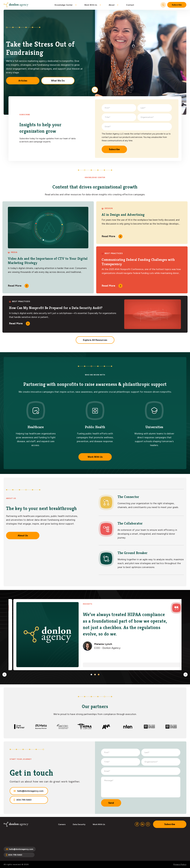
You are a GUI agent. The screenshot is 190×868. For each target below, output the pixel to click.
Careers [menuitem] (62, 824)
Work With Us (95, 457)
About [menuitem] (112, 5)
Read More (15, 286)
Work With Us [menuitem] (91, 5)
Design (109, 208)
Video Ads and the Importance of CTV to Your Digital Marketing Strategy (48, 261)
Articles (23, 81)
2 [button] (95, 675)
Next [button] (186, 675)
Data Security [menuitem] (79, 824)
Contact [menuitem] (130, 5)
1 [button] (91, 675)
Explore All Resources (95, 340)
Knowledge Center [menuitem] (64, 5)
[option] (95, 635)
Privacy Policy (180, 864)
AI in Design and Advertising (123, 215)
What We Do (58, 81)
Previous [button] (4, 675)
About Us (23, 536)
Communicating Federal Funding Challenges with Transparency (138, 262)
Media (14, 252)
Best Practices (114, 253)
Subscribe (177, 5)
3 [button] (99, 675)
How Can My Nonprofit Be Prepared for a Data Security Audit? (56, 308)
